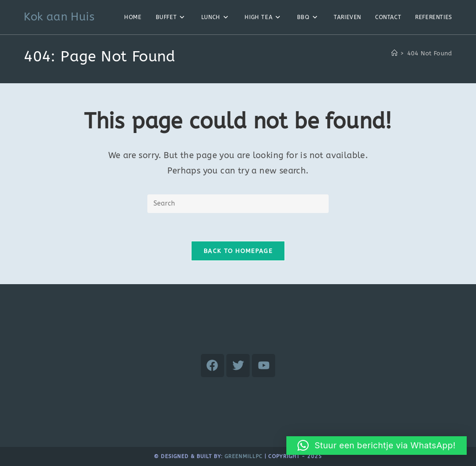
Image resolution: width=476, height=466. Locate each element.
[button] (377, 446)
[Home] (394, 53)
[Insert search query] (238, 204)
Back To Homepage (238, 251)
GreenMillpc (244, 456)
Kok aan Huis (59, 17)
